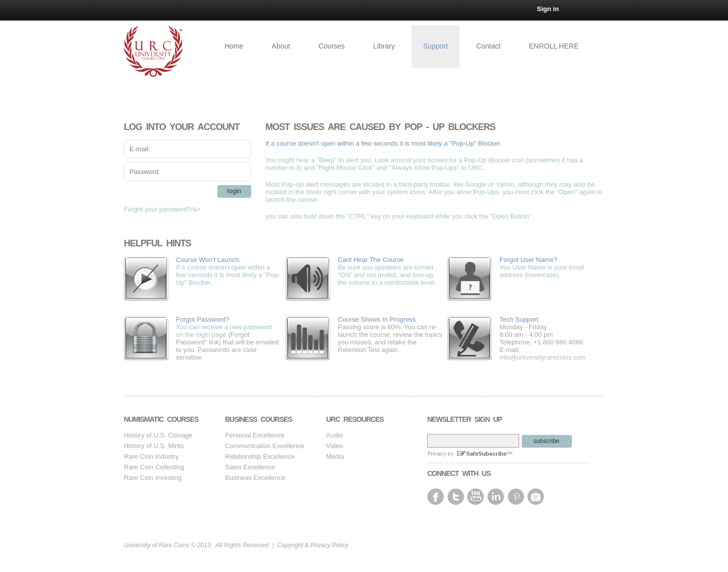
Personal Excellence (255, 435)
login (234, 191)
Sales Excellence (250, 467)
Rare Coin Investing (153, 478)
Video (334, 446)
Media (335, 456)
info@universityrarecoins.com (543, 357)
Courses (332, 46)
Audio (334, 435)
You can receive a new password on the (228, 327)
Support (436, 46)
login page (211, 335)
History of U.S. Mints (154, 446)
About (281, 46)
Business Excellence (255, 478)
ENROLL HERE (554, 46)
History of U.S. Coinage (158, 435)
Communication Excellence (265, 446)
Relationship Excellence (260, 456)
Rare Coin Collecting (154, 467)
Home (234, 46)
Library (384, 46)
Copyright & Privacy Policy (313, 545)
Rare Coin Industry (151, 456)
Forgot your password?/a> (162, 209)
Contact (488, 46)
